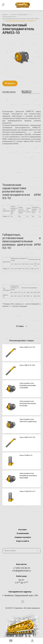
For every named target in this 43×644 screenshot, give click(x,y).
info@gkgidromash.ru (22, 571)
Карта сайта (23, 541)
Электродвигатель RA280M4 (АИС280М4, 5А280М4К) (28, 385)
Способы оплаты (9, 92)
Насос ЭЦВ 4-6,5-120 (27, 347)
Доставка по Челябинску (26, 92)
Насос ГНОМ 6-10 (26, 455)
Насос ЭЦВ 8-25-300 (27, 365)
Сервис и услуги (23, 537)
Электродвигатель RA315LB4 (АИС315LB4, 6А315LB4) (28, 403)
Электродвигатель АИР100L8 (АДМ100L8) (28, 420)
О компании (23, 533)
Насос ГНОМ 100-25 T (28, 491)
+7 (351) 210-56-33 (22, 568)
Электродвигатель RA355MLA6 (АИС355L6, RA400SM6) (28, 476)
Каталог (23, 530)
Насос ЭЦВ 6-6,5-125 (27, 437)
